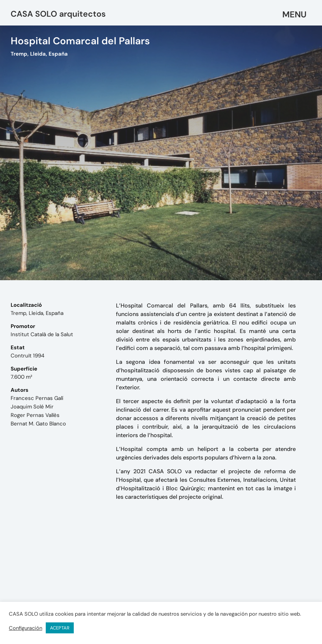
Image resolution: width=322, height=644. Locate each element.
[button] (295, 15)
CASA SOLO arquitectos (58, 14)
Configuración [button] (26, 628)
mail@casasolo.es (231, 586)
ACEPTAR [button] (60, 628)
